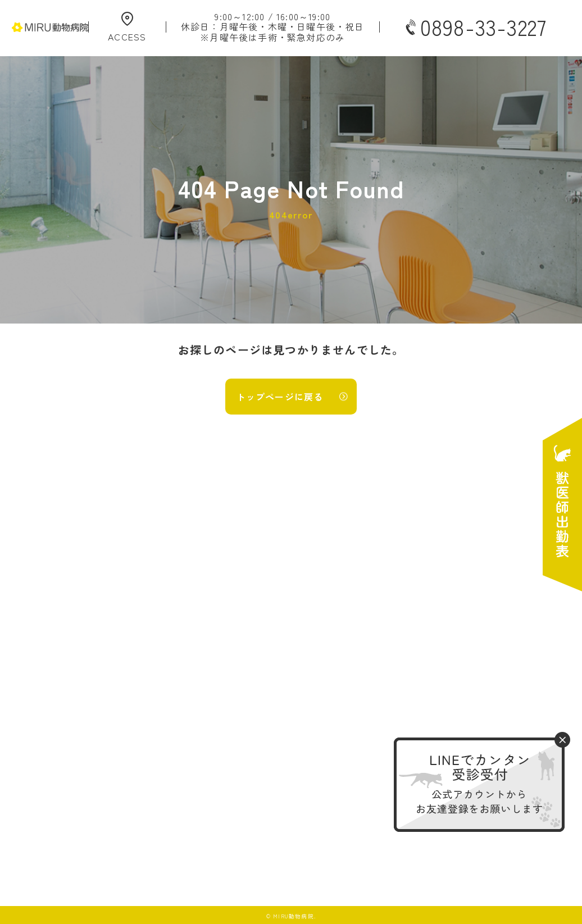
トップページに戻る (280, 397)
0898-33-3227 (475, 27)
